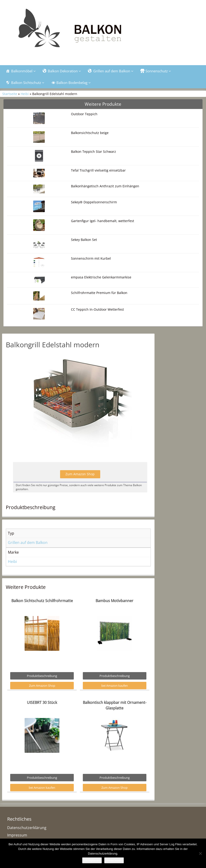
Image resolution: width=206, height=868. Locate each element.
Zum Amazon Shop (80, 474)
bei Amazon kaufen (115, 686)
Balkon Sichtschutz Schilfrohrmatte (42, 601)
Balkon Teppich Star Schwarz (93, 152)
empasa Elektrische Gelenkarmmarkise (101, 277)
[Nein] (200, 853)
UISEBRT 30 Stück (42, 702)
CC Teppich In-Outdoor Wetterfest (97, 309)
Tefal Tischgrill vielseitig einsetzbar (98, 170)
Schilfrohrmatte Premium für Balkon (99, 293)
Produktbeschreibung (42, 676)
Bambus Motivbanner (114, 601)
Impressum (17, 835)
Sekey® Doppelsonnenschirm (94, 202)
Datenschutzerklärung (27, 828)
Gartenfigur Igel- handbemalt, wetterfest (103, 221)
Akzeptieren (92, 860)
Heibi (25, 94)
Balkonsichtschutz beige (90, 133)
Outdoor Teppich (84, 114)
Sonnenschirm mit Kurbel (91, 258)
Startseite (10, 94)
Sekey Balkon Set (84, 240)
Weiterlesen (114, 860)
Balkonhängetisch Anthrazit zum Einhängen (105, 186)
